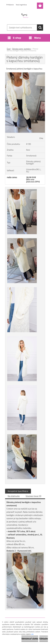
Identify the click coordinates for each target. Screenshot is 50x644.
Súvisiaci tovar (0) (33, 496)
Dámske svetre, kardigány (22, 49)
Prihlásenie (10, 5)
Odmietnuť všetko (30, 639)
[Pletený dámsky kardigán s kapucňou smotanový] (25, 73)
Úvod (9, 49)
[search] (40, 28)
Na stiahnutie (14, 496)
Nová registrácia (21, 5)
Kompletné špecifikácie (18, 491)
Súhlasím (44, 639)
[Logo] (25, 16)
